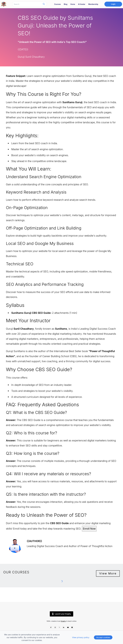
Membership (93, 4)
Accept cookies (103, 637)
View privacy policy (81, 637)
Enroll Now (89, 529)
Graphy (63, 621)
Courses (57, 4)
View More (108, 573)
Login (113, 4)
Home (73, 4)
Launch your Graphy (62, 614)
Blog (66, 4)
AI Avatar (82, 4)
